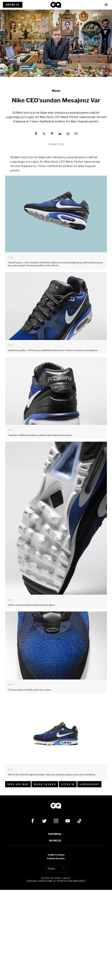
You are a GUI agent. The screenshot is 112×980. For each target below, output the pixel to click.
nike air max (18, 784)
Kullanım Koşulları (56, 858)
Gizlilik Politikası (56, 855)
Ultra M (68, 784)
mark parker (45, 784)
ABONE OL (13, 5)
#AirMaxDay (89, 784)
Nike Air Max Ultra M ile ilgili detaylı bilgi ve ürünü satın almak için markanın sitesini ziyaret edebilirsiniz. (52, 775)
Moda (56, 91)
